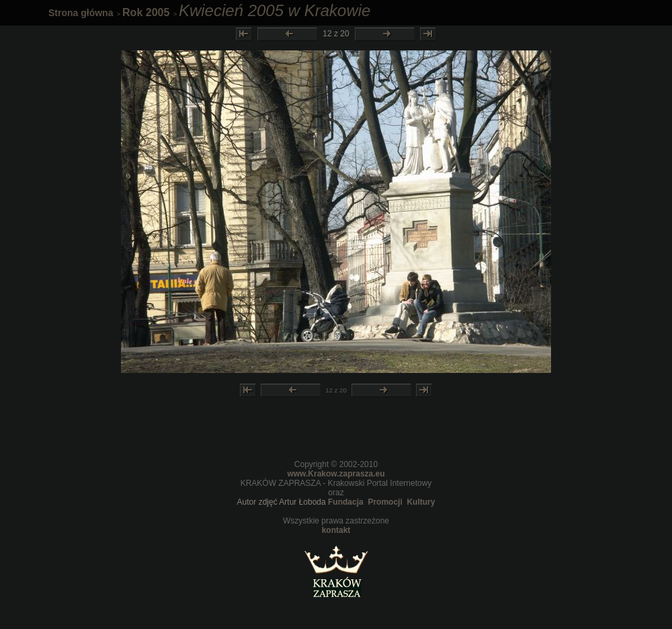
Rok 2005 (146, 12)
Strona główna (81, 13)
